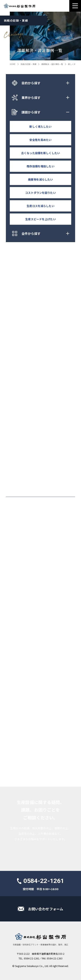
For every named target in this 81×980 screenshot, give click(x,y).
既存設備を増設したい (40, 166)
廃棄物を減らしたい (40, 180)
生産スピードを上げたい (40, 219)
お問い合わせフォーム (46, 909)
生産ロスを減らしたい (40, 206)
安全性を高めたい (40, 140)
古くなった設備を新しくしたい (40, 153)
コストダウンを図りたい (40, 193)
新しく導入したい (40, 127)
